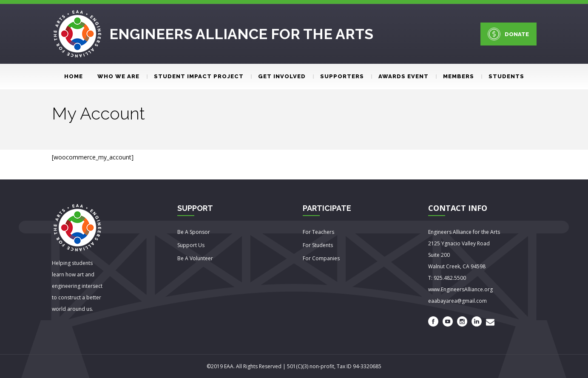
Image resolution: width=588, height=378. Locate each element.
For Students (318, 245)
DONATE (508, 34)
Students (503, 76)
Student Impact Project (195, 76)
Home (74, 76)
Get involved (278, 76)
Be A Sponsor (194, 232)
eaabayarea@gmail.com (457, 301)
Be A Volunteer (195, 258)
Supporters (338, 76)
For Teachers (318, 232)
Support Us (191, 245)
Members (455, 76)
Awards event (400, 76)
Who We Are (118, 76)
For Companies (321, 258)
